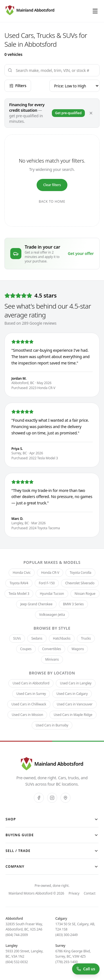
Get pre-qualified (68, 113)
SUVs (17, 638)
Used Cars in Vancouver (75, 704)
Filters (18, 86)
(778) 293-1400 (67, 962)
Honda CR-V (50, 573)
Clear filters (52, 185)
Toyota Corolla (80, 573)
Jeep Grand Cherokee (36, 604)
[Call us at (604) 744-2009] (86, 969)
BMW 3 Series (73, 604)
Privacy (74, 893)
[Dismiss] (91, 113)
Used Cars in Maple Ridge (73, 715)
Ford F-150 (47, 583)
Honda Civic (22, 573)
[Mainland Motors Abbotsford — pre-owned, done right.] (30, 11)
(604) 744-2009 (17, 935)
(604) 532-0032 (17, 962)
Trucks (86, 638)
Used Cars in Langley (76, 683)
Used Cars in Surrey (31, 694)
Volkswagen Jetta (52, 615)
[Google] (65, 798)
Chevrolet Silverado (80, 583)
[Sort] (74, 86)
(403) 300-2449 (67, 935)
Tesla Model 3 (19, 594)
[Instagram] (52, 798)
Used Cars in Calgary (72, 694)
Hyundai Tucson (52, 594)
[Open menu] (95, 11)
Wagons (78, 649)
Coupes (26, 649)
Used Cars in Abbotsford (31, 683)
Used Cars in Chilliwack (29, 704)
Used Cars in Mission (27, 715)
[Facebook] (39, 798)
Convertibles (52, 649)
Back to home (52, 201)
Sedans (37, 638)
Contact (90, 893)
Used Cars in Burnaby (52, 725)
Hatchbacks (62, 638)
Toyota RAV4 (19, 583)
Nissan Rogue (85, 594)
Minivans (52, 659)
